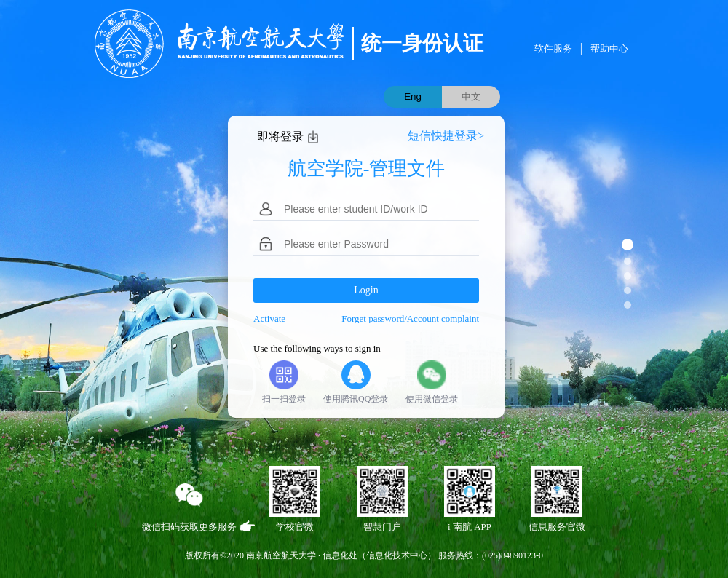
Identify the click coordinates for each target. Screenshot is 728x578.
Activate (269, 318)
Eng (413, 96)
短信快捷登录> (446, 136)
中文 (471, 96)
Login (366, 290)
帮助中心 (609, 48)
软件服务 (553, 48)
